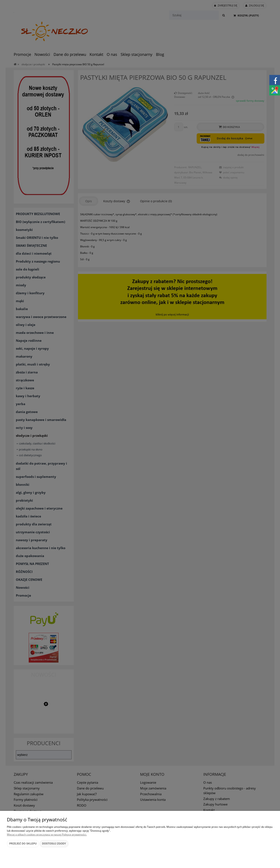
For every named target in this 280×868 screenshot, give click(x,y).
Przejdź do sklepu (23, 844)
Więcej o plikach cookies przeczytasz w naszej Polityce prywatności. (47, 835)
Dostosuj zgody (54, 844)
